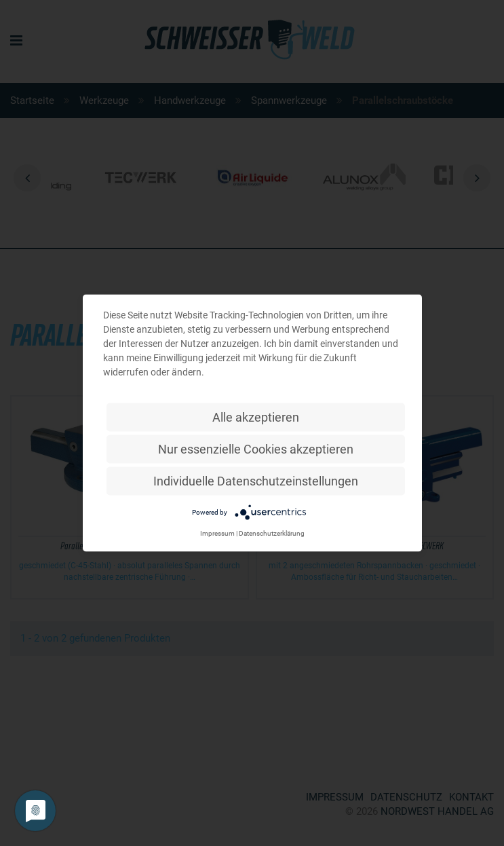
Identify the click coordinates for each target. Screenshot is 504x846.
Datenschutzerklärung (272, 533)
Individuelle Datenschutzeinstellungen (256, 481)
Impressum (217, 533)
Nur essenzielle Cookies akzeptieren (256, 449)
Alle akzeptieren (256, 417)
